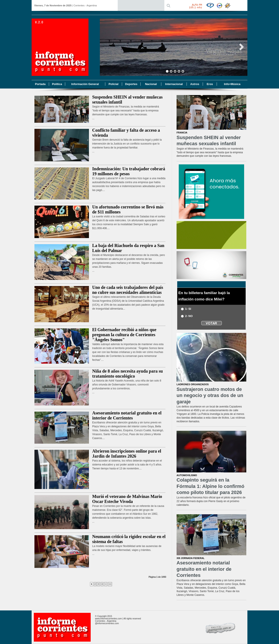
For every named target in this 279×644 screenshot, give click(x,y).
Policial (114, 84)
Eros (210, 84)
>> (110, 584)
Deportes (131, 84)
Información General (85, 84)
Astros (195, 84)
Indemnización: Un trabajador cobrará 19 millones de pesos (129, 171)
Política (57, 84)
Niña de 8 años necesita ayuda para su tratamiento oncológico (128, 374)
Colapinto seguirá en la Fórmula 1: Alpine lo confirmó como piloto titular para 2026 (210, 486)
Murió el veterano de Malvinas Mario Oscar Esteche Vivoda (127, 499)
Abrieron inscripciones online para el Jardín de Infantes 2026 (127, 454)
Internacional (174, 84)
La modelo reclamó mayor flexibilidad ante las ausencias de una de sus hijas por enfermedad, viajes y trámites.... (127, 550)
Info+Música (232, 84)
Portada (40, 84)
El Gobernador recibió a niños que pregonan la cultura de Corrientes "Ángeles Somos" (124, 335)
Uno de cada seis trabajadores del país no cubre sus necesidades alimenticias (128, 290)
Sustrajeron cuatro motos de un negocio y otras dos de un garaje (210, 395)
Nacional (151, 84)
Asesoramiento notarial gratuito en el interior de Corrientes (127, 415)
